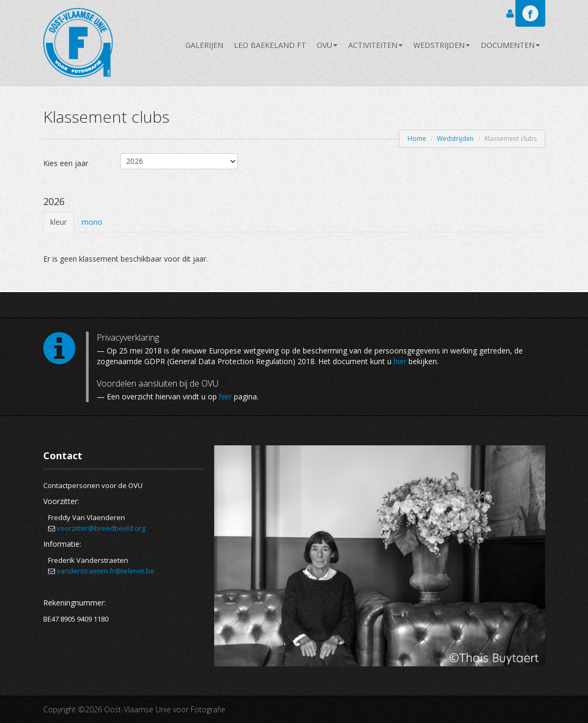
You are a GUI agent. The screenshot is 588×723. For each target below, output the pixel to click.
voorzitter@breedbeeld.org (101, 528)
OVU (327, 45)
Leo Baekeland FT (270, 45)
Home (417, 139)
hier (400, 361)
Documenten (510, 45)
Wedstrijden (442, 45)
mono (92, 222)
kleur (58, 222)
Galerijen (204, 45)
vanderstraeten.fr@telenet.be (105, 571)
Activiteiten (375, 45)
